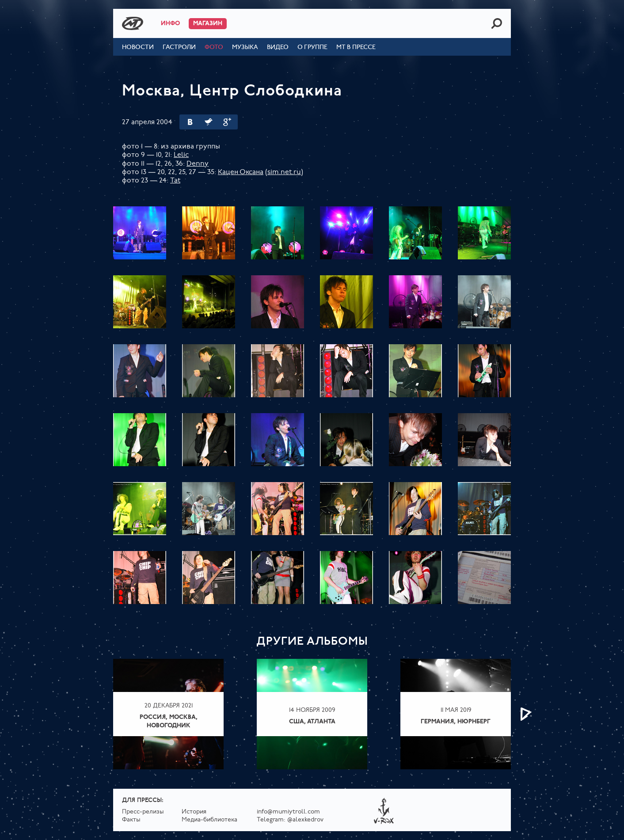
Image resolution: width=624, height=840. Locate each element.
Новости (138, 48)
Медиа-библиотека (209, 820)
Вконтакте (190, 122)
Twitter (209, 122)
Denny (198, 164)
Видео (278, 48)
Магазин (208, 24)
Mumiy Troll (133, 23)
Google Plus (227, 122)
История (194, 812)
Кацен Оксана (241, 172)
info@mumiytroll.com (288, 812)
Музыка (245, 48)
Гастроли (179, 48)
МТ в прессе (356, 48)
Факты (131, 820)
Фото (214, 48)
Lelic (181, 155)
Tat (175, 181)
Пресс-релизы (143, 812)
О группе (312, 48)
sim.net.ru (284, 172)
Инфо (170, 24)
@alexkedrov (305, 820)
